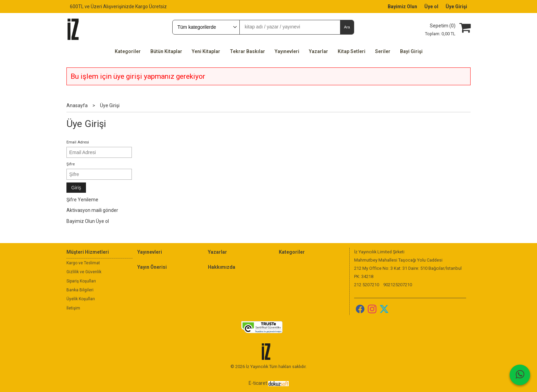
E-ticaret (258, 383)
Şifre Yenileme (82, 200)
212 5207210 (367, 285)
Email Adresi (78, 142)
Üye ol (102, 221)
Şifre (71, 164)
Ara (347, 27)
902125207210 (398, 285)
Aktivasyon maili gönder (92, 210)
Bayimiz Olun (81, 221)
